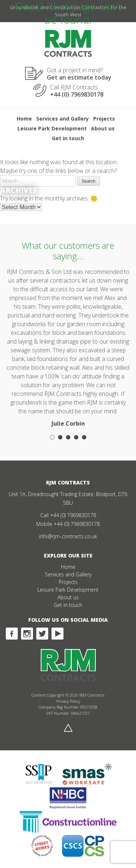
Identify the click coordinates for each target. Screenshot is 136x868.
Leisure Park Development (52, 128)
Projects (104, 119)
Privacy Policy (68, 701)
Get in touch (68, 138)
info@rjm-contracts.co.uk (68, 536)
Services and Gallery (63, 119)
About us (103, 128)
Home (24, 119)
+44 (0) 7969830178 (73, 515)
